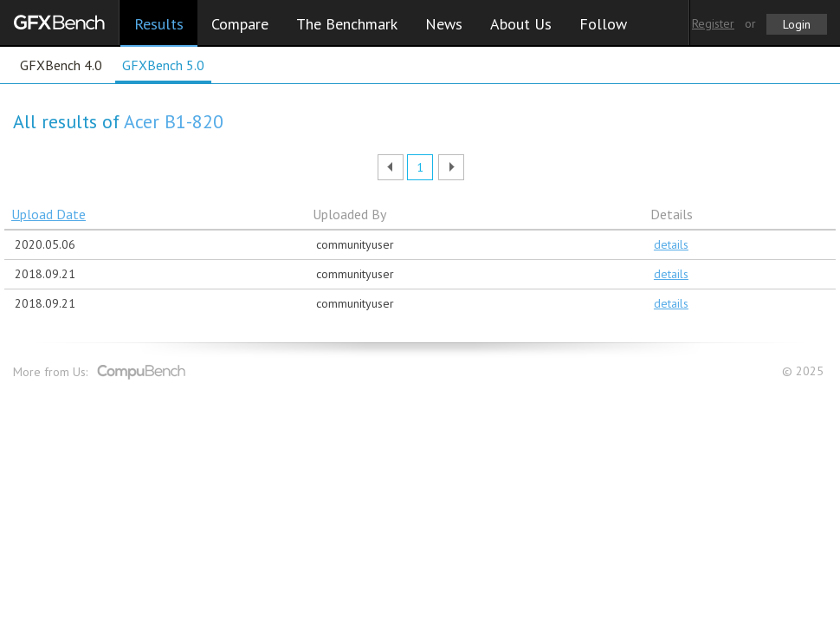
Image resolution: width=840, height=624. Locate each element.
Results (159, 24)
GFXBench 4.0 (61, 65)
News (444, 24)
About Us (521, 24)
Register (713, 23)
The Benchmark (347, 24)
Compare (240, 24)
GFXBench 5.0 (163, 65)
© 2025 (804, 371)
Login (797, 24)
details (671, 244)
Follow (603, 24)
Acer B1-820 (174, 121)
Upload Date (48, 214)
